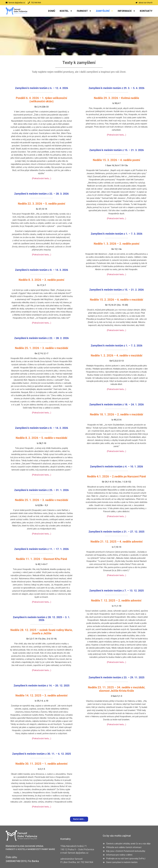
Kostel (66, 11)
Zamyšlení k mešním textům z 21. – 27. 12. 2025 (116, 532)
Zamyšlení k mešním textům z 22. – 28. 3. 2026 (41, 194)
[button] (79, 819)
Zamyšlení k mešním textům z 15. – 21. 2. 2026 (117, 290)
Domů (52, 11)
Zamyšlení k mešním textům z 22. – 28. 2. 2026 (41, 338)
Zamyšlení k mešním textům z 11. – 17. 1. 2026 (41, 549)
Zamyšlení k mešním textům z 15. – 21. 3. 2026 (117, 150)
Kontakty (146, 11)
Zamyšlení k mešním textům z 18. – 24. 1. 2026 (117, 404)
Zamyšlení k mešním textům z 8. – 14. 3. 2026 (42, 270)
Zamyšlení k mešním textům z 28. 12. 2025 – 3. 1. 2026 (41, 619)
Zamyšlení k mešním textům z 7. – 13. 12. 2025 (117, 591)
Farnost (84, 11)
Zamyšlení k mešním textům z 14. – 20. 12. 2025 (42, 686)
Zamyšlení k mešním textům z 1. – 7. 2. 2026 (117, 346)
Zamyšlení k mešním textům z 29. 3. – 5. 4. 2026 (116, 88)
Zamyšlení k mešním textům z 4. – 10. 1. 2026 (116, 466)
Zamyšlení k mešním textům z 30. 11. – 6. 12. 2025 (42, 754)
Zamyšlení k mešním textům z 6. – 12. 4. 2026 (42, 88)
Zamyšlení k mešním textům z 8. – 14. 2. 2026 (42, 428)
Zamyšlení (105, 11)
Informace (127, 11)
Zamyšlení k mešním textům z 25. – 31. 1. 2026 (41, 490)
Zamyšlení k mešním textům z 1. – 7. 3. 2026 (117, 234)
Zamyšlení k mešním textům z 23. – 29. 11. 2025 (116, 677)
